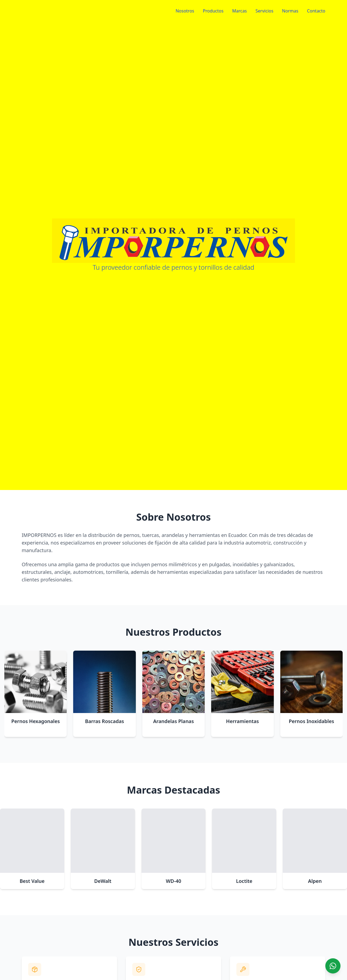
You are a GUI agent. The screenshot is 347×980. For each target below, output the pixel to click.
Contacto (316, 11)
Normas (290, 11)
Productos (213, 11)
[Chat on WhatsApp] (333, 966)
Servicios (265, 11)
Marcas (239, 11)
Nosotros (185, 11)
